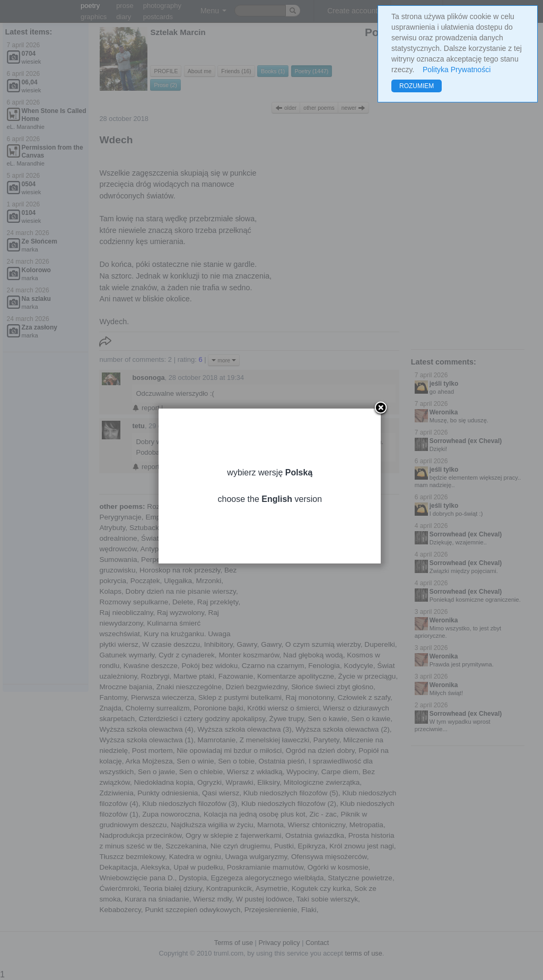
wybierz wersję (271, 476)
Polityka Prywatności (457, 70)
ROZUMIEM (417, 86)
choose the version (271, 503)
